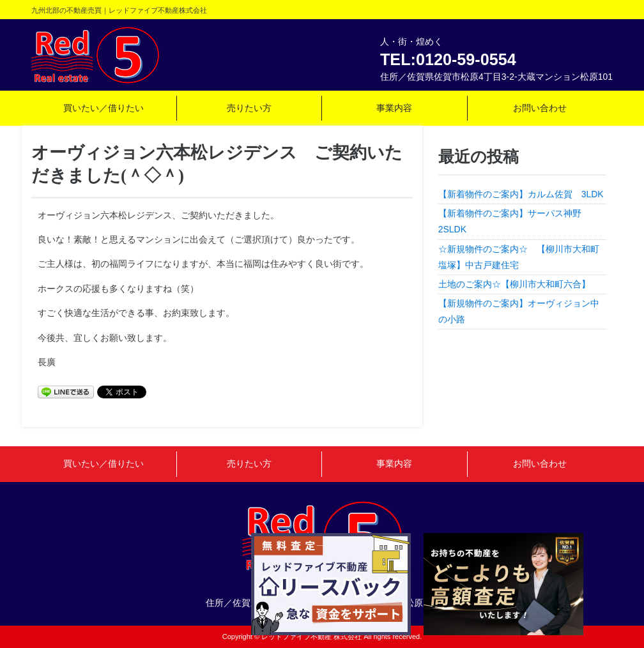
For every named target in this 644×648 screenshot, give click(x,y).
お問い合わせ (540, 108)
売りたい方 (249, 108)
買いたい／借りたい (103, 108)
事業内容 (394, 108)
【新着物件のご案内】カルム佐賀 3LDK (521, 194)
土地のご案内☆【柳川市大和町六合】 (514, 284)
